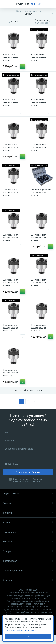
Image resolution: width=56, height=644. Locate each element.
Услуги (28, 522)
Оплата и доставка (28, 571)
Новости (28, 542)
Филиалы (28, 513)
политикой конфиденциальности (21, 630)
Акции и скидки (28, 494)
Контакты (28, 580)
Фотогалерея (28, 561)
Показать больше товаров (28, 391)
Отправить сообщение (28, 472)
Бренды (28, 503)
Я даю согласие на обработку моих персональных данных (28, 480)
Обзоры (28, 551)
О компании (28, 532)
